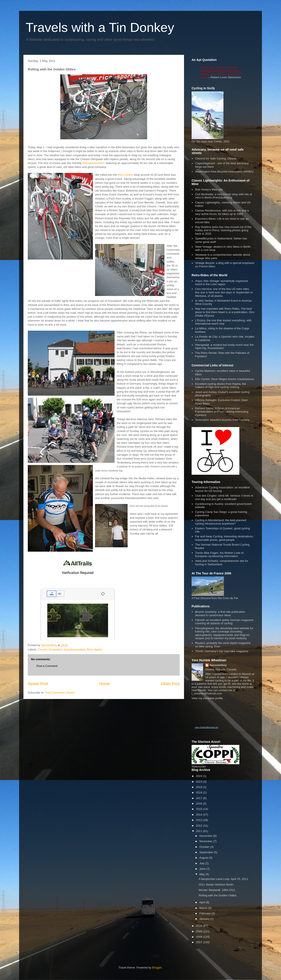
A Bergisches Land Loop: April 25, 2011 (223, 879)
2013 (200, 820)
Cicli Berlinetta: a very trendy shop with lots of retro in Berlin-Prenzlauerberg (223, 196)
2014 (200, 815)
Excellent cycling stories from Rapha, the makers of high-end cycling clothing (221, 386)
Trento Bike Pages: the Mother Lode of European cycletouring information (219, 555)
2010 (200, 926)
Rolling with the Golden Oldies (217, 895)
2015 (200, 809)
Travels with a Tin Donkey (100, 27)
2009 (200, 931)
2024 (200, 776)
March (204, 908)
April (203, 902)
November (206, 841)
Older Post (170, 684)
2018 (200, 792)
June (203, 869)
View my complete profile (207, 698)
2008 (200, 937)
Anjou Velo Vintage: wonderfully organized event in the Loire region (221, 283)
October (205, 847)
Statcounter (199, 766)
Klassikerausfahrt (75, 649)
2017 (200, 798)
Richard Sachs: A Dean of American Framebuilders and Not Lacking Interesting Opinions (222, 412)
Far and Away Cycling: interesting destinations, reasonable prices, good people (224, 538)
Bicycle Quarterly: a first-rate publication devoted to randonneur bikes (220, 614)
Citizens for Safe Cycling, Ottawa (216, 158)
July (202, 863)
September (207, 852)
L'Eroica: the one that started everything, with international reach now (223, 322)
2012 (200, 826)
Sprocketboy (218, 665)
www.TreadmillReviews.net (206, 727)
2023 (200, 782)
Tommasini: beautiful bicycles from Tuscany (222, 420)
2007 (200, 942)
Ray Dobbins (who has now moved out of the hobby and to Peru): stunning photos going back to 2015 (223, 230)
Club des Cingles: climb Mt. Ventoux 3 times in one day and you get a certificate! (224, 497)
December (206, 836)
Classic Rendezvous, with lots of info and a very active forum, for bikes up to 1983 (222, 212)
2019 (200, 787)
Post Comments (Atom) (60, 693)
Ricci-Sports (125, 175)
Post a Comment (47, 666)
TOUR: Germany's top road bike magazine (222, 651)
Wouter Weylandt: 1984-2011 (217, 890)
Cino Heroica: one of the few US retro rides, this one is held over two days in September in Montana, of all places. (224, 292)
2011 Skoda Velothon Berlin (216, 885)
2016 (200, 804)
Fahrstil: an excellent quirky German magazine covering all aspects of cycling (224, 622)
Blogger (157, 968)
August (204, 858)
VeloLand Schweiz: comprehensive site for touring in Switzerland (222, 563)
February (205, 913)
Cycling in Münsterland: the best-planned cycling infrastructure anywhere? (221, 522)
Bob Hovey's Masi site (209, 189)
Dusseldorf (55, 649)
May (202, 874)
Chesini (42, 649)
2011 (200, 831)
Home (105, 684)
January (205, 919)
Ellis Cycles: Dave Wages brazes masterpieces (224, 379)
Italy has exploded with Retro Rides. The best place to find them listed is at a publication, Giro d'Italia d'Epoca (225, 312)
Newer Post (38, 684)
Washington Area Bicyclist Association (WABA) (224, 171)
